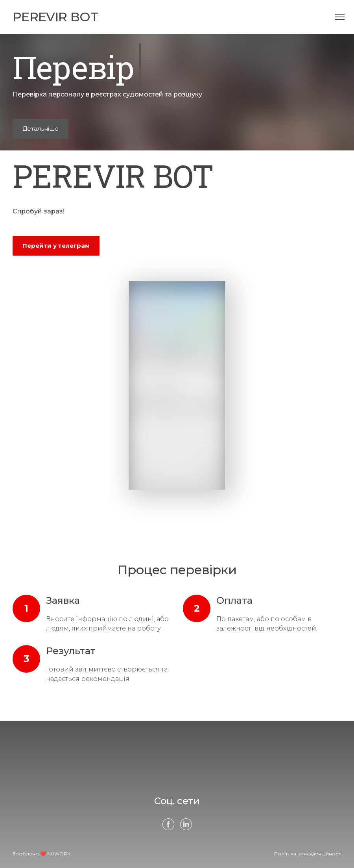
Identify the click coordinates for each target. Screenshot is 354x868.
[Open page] (55, 17)
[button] (41, 129)
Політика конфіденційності (308, 854)
